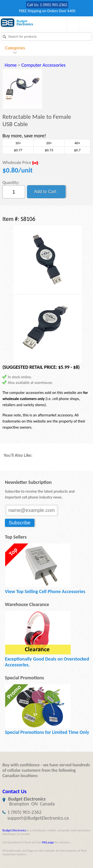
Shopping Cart (72, 24)
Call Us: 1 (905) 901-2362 (47, 5)
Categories (15, 48)
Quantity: (11, 183)
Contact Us (14, 791)
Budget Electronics (14, 830)
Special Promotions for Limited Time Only (47, 732)
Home (11, 65)
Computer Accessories (43, 65)
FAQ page (48, 842)
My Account (85, 24)
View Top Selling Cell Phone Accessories (45, 591)
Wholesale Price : (21, 163)
